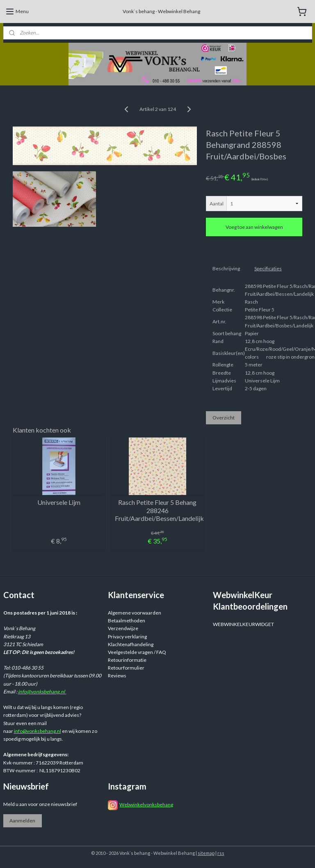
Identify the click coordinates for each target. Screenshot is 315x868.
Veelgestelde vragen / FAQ (137, 652)
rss (221, 853)
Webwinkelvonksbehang (146, 805)
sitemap (206, 853)
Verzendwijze (123, 628)
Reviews (117, 676)
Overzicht (224, 418)
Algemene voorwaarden (135, 613)
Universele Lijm (59, 502)
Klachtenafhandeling (131, 644)
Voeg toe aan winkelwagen (254, 227)
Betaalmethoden (127, 620)
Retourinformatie (127, 660)
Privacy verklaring (127, 637)
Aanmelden (22, 821)
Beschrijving (226, 268)
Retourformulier (126, 668)
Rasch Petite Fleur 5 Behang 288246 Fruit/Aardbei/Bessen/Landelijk (157, 510)
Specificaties (268, 268)
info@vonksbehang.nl (42, 692)
